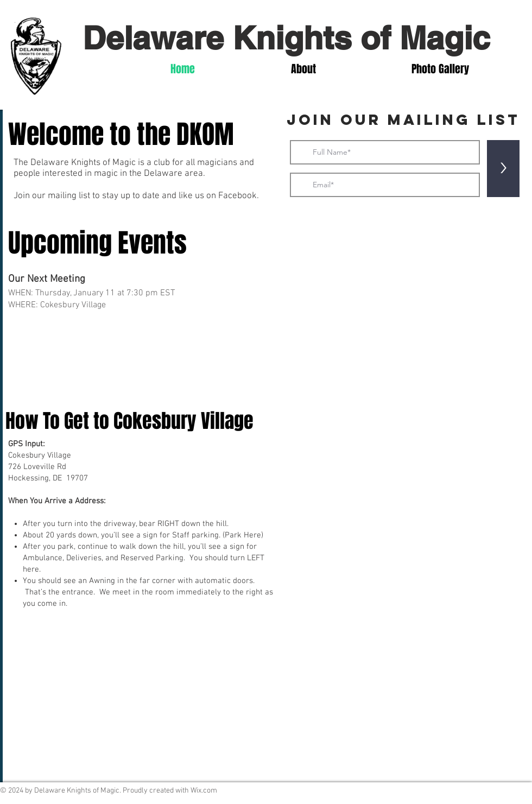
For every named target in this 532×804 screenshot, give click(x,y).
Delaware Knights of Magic (286, 37)
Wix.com (204, 791)
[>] (503, 169)
